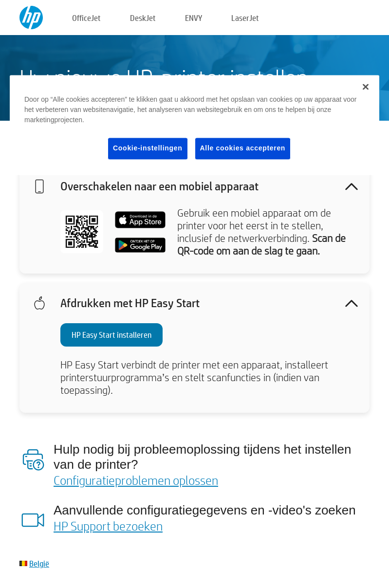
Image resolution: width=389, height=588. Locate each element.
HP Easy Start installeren (111, 335)
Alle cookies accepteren (243, 148)
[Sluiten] (366, 87)
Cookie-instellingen (148, 148)
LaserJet (245, 18)
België (39, 563)
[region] (194, 125)
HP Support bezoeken (108, 526)
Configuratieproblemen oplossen (136, 480)
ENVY (194, 18)
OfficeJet (86, 18)
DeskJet (143, 18)
